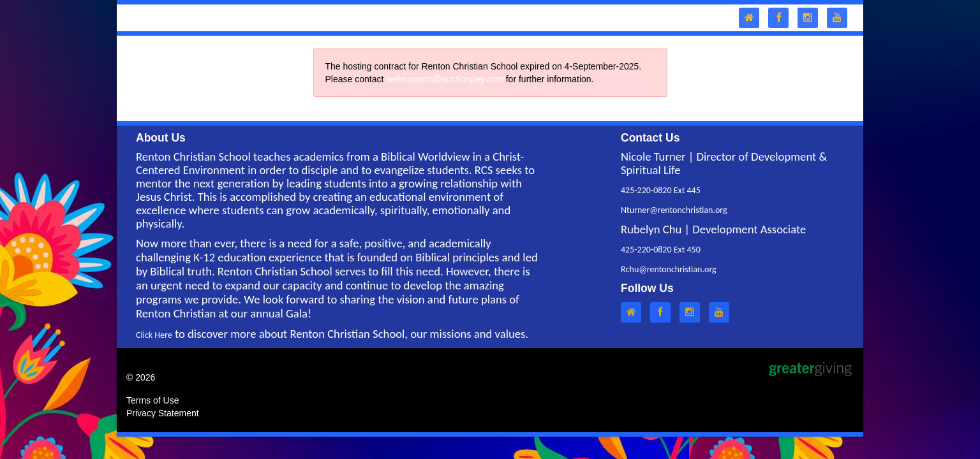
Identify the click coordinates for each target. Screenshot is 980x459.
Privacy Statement (163, 413)
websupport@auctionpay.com (445, 79)
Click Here (154, 335)
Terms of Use (152, 400)
